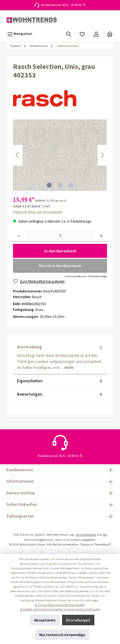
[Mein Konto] (96, 34)
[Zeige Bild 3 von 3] (71, 185)
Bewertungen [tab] (60, 394)
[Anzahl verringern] (19, 236)
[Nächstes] (102, 155)
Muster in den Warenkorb (60, 266)
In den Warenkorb (60, 251)
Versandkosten (86, 535)
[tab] (60, 357)
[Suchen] (69, 34)
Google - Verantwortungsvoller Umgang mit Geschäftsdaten (60, 609)
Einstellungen (78, 620)
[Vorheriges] (18, 155)
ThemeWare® (102, 544)
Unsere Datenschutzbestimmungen (60, 605)
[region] (60, 155)
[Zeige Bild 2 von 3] (60, 185)
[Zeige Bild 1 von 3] (49, 185)
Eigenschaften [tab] (60, 381)
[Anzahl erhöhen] (101, 236)
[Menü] (20, 34)
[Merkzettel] (82, 34)
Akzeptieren (45, 620)
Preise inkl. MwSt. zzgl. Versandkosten (38, 212)
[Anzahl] (60, 236)
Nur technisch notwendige (62, 635)
